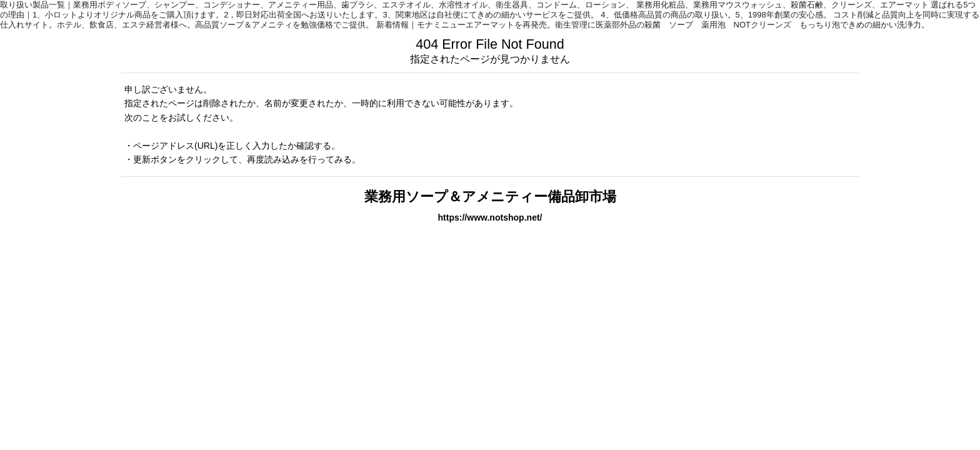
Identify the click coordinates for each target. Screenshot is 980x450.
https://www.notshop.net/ (490, 217)
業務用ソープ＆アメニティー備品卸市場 (490, 197)
